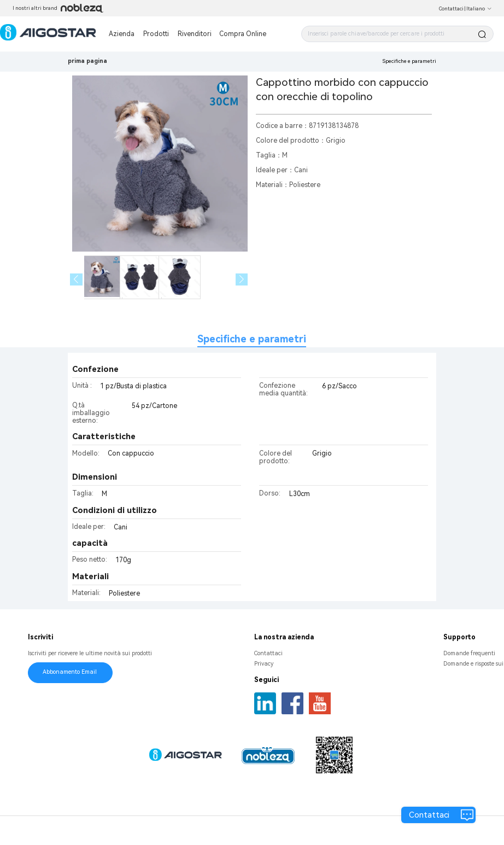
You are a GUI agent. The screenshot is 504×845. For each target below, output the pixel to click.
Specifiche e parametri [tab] (252, 339)
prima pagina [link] (87, 61)
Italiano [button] (479, 9)
